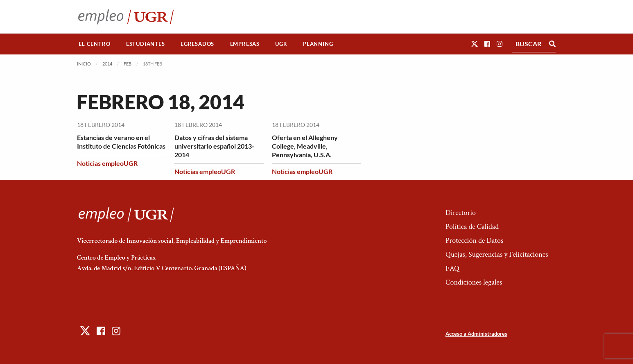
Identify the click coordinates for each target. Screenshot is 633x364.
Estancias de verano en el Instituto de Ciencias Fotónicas (121, 142)
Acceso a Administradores (476, 334)
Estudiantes (146, 44)
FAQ (452, 268)
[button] (475, 44)
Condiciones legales (474, 282)
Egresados (197, 44)
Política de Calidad (472, 227)
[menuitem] (95, 44)
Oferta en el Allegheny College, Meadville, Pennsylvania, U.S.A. (305, 146)
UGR (281, 44)
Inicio (84, 64)
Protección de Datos (474, 241)
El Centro (94, 44)
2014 (107, 64)
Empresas (245, 44)
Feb (128, 64)
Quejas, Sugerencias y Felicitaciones (497, 254)
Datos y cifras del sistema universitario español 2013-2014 (214, 146)
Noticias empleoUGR (107, 163)
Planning (318, 44)
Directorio (461, 213)
